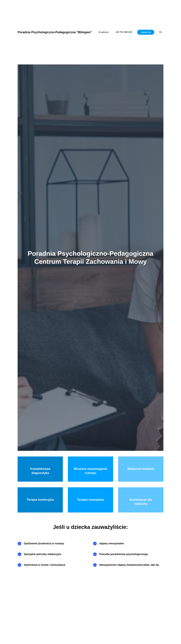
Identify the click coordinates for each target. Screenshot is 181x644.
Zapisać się (146, 32)
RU (161, 32)
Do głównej (104, 32)
